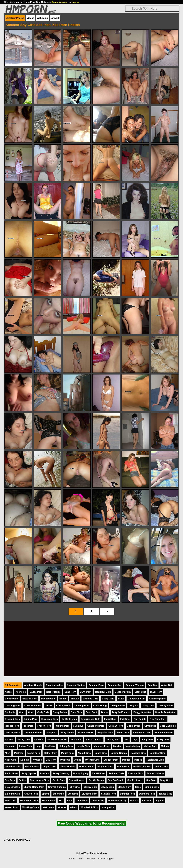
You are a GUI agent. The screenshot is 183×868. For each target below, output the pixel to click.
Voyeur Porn (12, 807)
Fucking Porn (62, 726)
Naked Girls (84, 753)
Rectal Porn (98, 773)
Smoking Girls (13, 794)
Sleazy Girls (107, 787)
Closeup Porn (82, 705)
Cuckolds (10, 712)
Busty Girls (108, 699)
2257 (81, 859)
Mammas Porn (101, 746)
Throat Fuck (48, 801)
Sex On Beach (96, 780)
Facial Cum (110, 719)
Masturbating (133, 746)
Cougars (133, 705)
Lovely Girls (83, 746)
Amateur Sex (115, 685)
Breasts (75, 699)
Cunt (31, 712)
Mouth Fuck (68, 753)
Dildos (105, 712)
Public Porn (11, 773)
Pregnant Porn (105, 767)
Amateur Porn (96, 685)
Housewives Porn (57, 739)
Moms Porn (34, 753)
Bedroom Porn (123, 692)
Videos (30, 18)
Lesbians (50, 746)
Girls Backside (168, 726)
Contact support (106, 859)
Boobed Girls (48, 699)
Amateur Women (134, 685)
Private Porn (161, 767)
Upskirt (134, 801)
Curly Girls (43, 712)
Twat (69, 801)
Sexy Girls (166, 780)
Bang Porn (70, 692)
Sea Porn (10, 780)
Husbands (76, 739)
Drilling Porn (31, 719)
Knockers (10, 746)
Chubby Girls (63, 705)
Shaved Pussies (57, 787)
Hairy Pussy (67, 733)
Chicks (49, 705)
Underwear (82, 801)
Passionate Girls (155, 760)
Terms (72, 859)
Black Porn (156, 692)
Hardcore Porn (86, 733)
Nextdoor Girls (158, 753)
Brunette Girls (90, 699)
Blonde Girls (12, 699)
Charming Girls (157, 699)
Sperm (45, 794)
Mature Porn (150, 746)
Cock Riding (100, 705)
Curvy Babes (60, 712)
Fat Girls (125, 719)
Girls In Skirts (12, 733)
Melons (165, 746)
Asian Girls (167, 685)
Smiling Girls (152, 787)
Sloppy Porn (124, 787)
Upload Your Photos (87, 853)
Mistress (19, 753)
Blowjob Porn (30, 699)
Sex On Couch (116, 780)
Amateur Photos (15, 18)
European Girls (50, 719)
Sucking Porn (108, 794)
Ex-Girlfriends (69, 719)
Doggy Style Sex (142, 712)
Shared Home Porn (34, 787)
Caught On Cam (136, 699)
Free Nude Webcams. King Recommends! (91, 823)
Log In (75, 2)
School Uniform (155, 773)
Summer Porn (127, 794)
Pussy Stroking (61, 773)
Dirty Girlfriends (121, 712)
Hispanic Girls (105, 733)
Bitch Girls (140, 692)
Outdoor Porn (111, 760)
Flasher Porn (12, 726)
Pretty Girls (123, 767)
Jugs (135, 739)
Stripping (73, 794)
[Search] (152, 9)
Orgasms (65, 760)
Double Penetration (166, 712)
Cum (22, 712)
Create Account (60, 2)
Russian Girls (135, 773)
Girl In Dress (134, 726)
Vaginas (160, 801)
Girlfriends (150, 726)
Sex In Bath (59, 780)
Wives (73, 807)
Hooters (9, 739)
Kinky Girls (163, 739)
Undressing (98, 801)
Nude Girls (11, 760)
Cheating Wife (12, 705)
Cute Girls (76, 712)
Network (55, 18)
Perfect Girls (32, 767)
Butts (121, 699)
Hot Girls (39, 739)
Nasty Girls (101, 753)
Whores (62, 807)
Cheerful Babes (33, 705)
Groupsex (51, 733)
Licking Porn (66, 746)
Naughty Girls (138, 753)
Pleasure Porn (68, 767)
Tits (61, 801)
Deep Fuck (92, 712)
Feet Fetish (140, 719)
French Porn (44, 726)
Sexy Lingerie (12, 787)
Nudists (25, 760)
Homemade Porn (164, 733)
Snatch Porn (31, 794)
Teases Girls (165, 794)
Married (117, 746)
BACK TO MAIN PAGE (17, 840)
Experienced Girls (91, 719)
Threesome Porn (29, 801)
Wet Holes (48, 807)
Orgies (77, 760)
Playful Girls (49, 767)
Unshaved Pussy (117, 801)
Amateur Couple (33, 685)
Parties (138, 760)
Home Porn (123, 733)
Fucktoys (78, 726)
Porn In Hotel (86, 767)
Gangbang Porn (96, 726)
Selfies (22, 780)
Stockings (58, 794)
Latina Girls (26, 746)
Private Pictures (142, 767)
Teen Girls (10, 801)
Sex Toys (151, 780)
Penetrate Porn (13, 767)
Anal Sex (152, 685)
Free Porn (28, 726)
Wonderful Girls (89, 807)
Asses (8, 692)
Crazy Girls (148, 705)
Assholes (21, 692)
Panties (126, 760)
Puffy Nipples (29, 773)
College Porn (118, 705)
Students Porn (89, 794)
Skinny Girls (90, 787)
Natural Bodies (119, 753)
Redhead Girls (116, 773)
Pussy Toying (81, 773)
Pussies (44, 773)
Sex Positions (135, 780)
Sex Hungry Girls (39, 780)
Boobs (63, 699)
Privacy (91, 859)
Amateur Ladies (54, 685)
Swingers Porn (147, 794)
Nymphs (37, 760)
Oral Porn (51, 760)
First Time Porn (158, 719)
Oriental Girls (92, 760)
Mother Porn (50, 753)
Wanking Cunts (31, 807)
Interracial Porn (94, 739)
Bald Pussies (53, 692)
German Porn (116, 726)
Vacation (147, 801)
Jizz (126, 739)
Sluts (138, 787)
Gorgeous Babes (33, 733)
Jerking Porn (113, 739)
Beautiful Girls (103, 692)
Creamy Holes (165, 705)
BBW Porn (86, 692)
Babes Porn (36, 692)
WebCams (42, 18)
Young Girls (108, 807)
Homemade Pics (142, 733)
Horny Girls (24, 739)
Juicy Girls (147, 739)
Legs (38, 746)
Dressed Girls (12, 719)
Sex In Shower (77, 780)
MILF (8, 753)
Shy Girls (75, 787)
